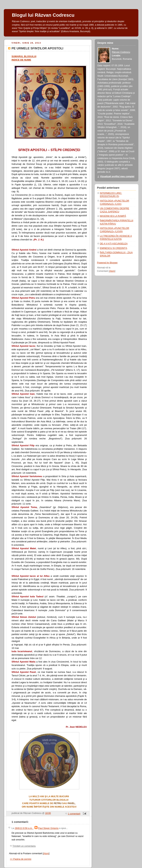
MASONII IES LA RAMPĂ (113, 216)
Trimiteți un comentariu (24, 846)
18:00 (48, 813)
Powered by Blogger (107, 263)
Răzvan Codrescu (121, 52)
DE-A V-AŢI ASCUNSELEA (114, 244)
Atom (46, 853)
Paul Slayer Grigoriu (48, 828)
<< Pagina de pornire (21, 859)
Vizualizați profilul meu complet (117, 176)
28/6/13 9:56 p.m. (24, 828)
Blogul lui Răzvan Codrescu (43, 15)
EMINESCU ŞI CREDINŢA (114, 248)
